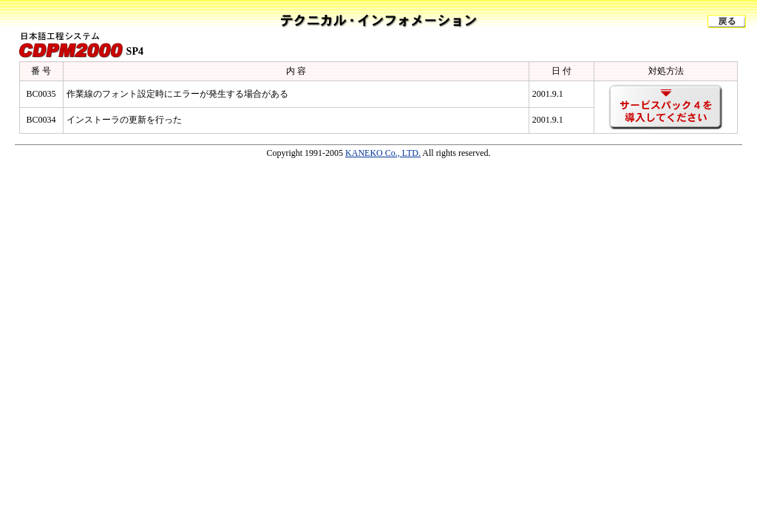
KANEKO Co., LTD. (383, 153)
